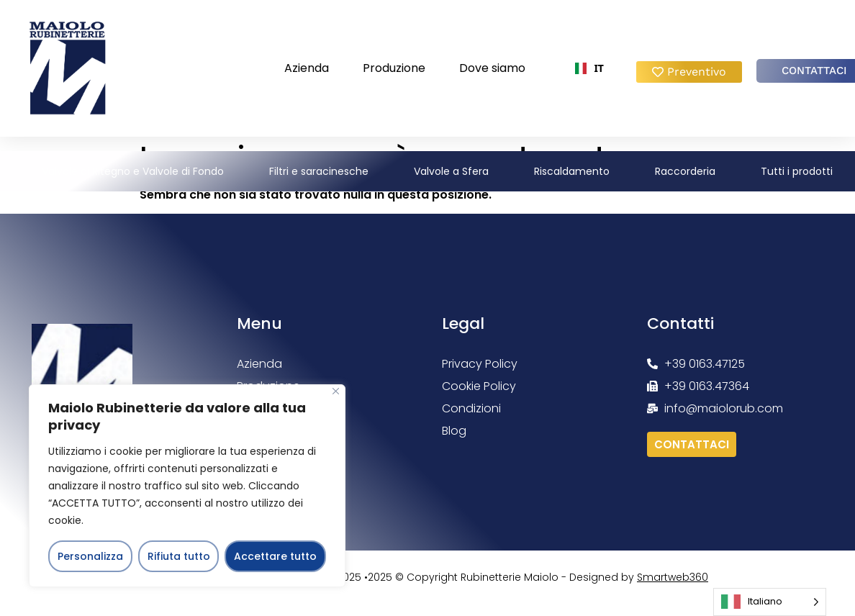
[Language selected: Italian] (770, 602)
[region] (187, 486)
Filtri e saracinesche (319, 171)
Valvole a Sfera (451, 171)
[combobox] (589, 68)
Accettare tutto (275, 556)
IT (589, 68)
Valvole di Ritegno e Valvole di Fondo (133, 171)
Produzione (394, 68)
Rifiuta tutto (179, 556)
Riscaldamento (572, 171)
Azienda (307, 68)
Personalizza (90, 556)
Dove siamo (492, 68)
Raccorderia (685, 171)
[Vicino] (336, 391)
